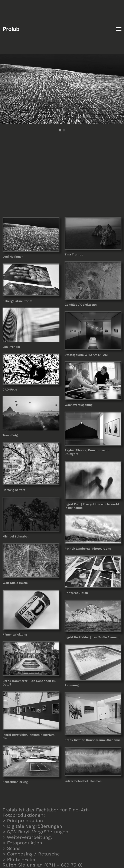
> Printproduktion (23, 821)
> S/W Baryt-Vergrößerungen (35, 832)
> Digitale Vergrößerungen (32, 826)
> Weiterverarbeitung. (27, 837)
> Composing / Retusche (31, 854)
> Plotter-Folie (19, 859)
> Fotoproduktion (22, 843)
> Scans (12, 848)
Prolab (11, 29)
